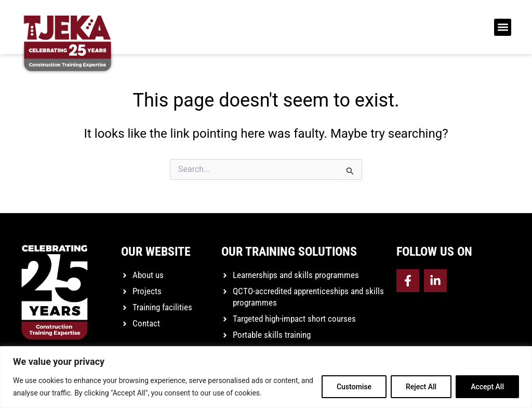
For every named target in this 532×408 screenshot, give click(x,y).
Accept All (487, 387)
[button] (503, 27)
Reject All (421, 387)
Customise (354, 387)
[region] (266, 377)
